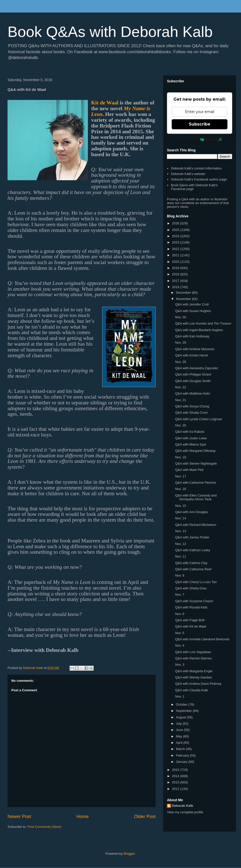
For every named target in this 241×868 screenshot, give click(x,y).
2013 (176, 782)
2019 (176, 268)
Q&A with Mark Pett (189, 470)
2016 (176, 287)
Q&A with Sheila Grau (191, 588)
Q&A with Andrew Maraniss (195, 349)
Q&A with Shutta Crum (191, 413)
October (182, 704)
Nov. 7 (180, 595)
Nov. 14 (180, 518)
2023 (176, 242)
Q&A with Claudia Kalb (191, 690)
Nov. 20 (180, 425)
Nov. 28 (180, 362)
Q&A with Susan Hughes (193, 311)
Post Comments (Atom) (45, 827)
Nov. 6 (180, 614)
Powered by (200, 139)
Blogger (129, 854)
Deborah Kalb (183, 806)
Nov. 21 (180, 400)
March (181, 749)
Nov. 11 (180, 556)
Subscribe (200, 124)
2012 (176, 789)
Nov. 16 (180, 489)
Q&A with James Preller (192, 537)
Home (83, 817)
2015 (176, 770)
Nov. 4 (180, 645)
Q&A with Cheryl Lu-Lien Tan (196, 582)
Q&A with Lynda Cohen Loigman (198, 419)
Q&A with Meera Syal (190, 444)
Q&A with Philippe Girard (193, 374)
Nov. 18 (180, 457)
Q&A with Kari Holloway (192, 336)
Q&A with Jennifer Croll (192, 304)
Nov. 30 (180, 317)
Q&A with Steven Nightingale (196, 463)
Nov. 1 (180, 696)
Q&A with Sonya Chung (192, 406)
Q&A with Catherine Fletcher (196, 483)
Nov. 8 (180, 575)
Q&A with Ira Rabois (190, 432)
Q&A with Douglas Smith (193, 381)
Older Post (145, 817)
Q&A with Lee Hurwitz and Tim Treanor (203, 323)
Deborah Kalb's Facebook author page (199, 179)
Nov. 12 (180, 544)
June (180, 730)
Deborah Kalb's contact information (196, 168)
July (179, 724)
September (184, 711)
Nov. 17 (180, 476)
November (184, 299)
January (182, 762)
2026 (176, 223)
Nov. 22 (180, 387)
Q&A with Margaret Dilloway (195, 451)
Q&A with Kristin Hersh (192, 355)
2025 (176, 230)
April (180, 743)
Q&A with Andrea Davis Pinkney (198, 684)
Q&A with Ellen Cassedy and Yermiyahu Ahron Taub (196, 497)
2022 (176, 249)
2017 (176, 281)
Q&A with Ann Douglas (191, 512)
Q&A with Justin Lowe (191, 438)
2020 (176, 262)
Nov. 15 (180, 506)
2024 (176, 236)
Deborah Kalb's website (188, 174)
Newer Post (19, 817)
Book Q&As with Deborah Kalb (110, 32)
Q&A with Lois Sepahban (193, 652)
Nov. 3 (180, 665)
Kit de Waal (105, 103)
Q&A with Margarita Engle (194, 671)
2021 (176, 255)
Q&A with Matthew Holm (193, 393)
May (179, 736)
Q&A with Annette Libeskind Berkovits (202, 639)
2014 (176, 776)
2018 (176, 274)
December (184, 293)
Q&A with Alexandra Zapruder (196, 368)
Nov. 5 (180, 633)
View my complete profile (185, 812)
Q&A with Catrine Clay (191, 563)
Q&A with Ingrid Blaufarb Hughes (199, 330)
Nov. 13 (180, 531)
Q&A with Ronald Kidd (191, 607)
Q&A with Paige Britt (190, 620)
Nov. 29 (180, 343)
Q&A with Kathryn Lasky (192, 550)
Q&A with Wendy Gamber (194, 677)
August (182, 717)
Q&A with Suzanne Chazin (194, 601)
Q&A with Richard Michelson (196, 525)
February (183, 755)
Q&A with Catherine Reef (193, 569)
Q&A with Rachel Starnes (193, 658)
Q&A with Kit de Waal (190, 626)
